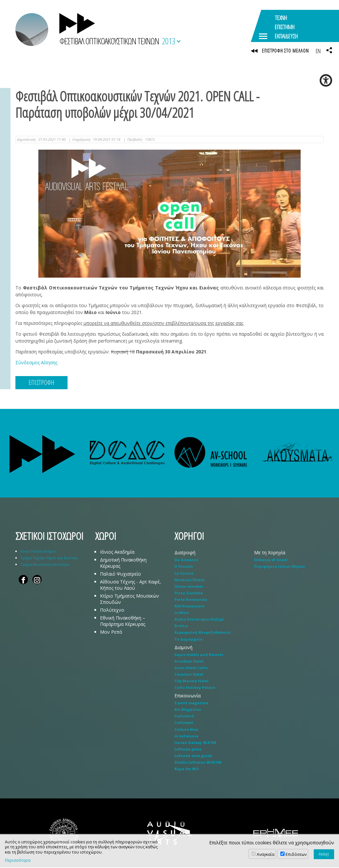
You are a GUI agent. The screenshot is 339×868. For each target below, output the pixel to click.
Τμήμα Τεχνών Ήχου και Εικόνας (49, 559)
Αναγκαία (266, 854)
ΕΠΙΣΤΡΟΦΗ (41, 383)
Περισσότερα (18, 860)
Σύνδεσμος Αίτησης (36, 363)
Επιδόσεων (296, 854)
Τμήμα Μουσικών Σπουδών (45, 565)
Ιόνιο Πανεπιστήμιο (38, 552)
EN (318, 51)
